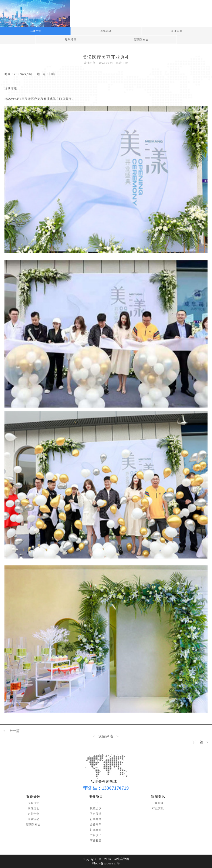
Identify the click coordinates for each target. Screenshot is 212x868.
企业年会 (177, 31)
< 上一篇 (12, 731)
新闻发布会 (141, 40)
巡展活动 (71, 40)
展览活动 (106, 31)
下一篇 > (200, 742)
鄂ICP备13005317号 (106, 863)
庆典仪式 (35, 31)
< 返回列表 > (106, 736)
